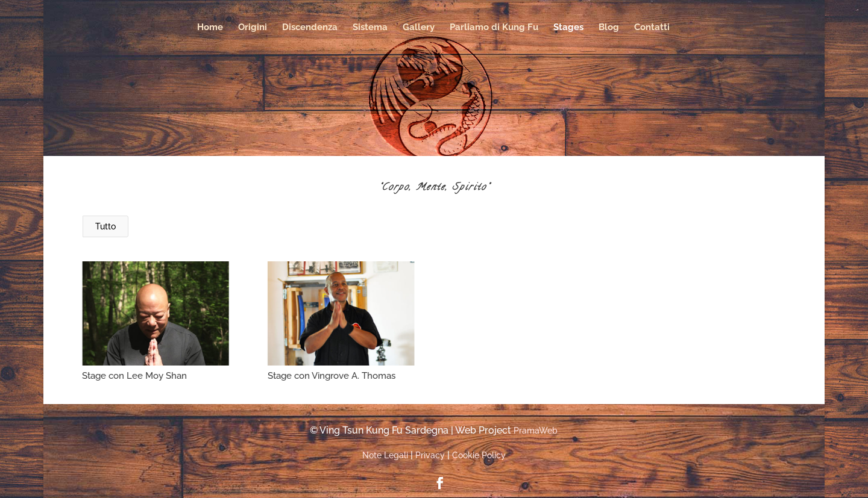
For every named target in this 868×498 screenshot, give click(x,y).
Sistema (370, 28)
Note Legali (385, 455)
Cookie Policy (479, 455)
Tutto (105, 226)
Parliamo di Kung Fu (494, 28)
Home (210, 28)
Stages (568, 28)
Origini (253, 28)
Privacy (430, 455)
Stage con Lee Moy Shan (134, 376)
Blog (609, 28)
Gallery (419, 28)
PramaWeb (536, 431)
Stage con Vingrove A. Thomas (331, 376)
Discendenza (310, 28)
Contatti (652, 28)
